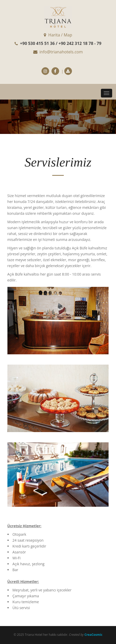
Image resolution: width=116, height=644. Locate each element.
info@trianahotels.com (58, 52)
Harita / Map (58, 35)
